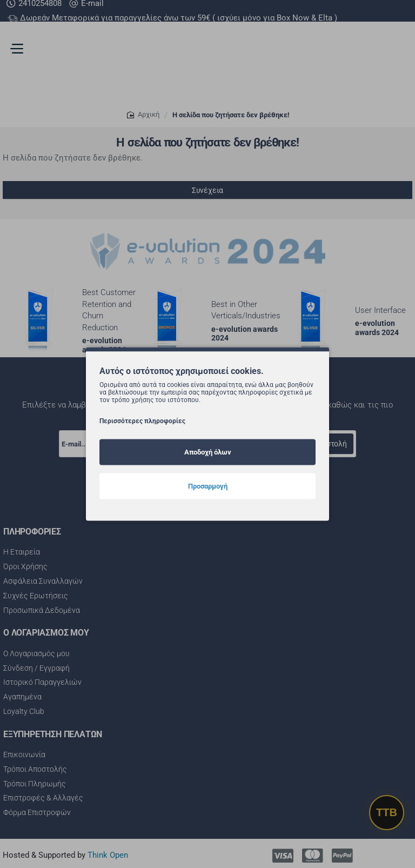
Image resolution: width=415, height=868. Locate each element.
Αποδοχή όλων (208, 452)
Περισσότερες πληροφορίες (142, 420)
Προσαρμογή (208, 486)
